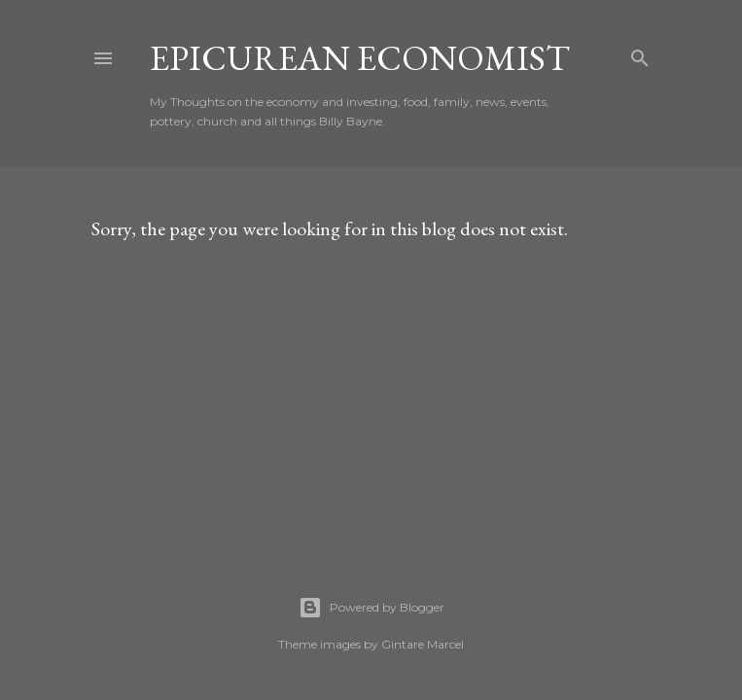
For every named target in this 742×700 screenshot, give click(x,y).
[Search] (640, 54)
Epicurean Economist (360, 58)
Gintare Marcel (423, 644)
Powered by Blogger (371, 608)
